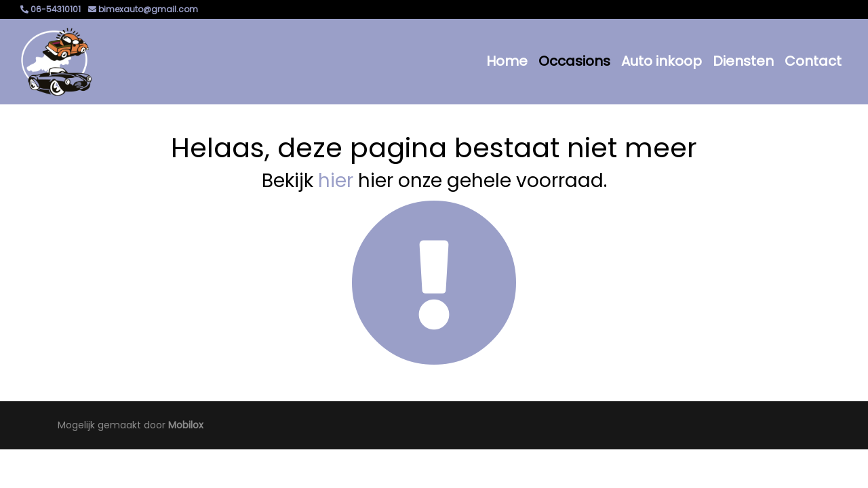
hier (336, 181)
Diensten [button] (743, 61)
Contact (813, 61)
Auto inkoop (662, 61)
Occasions (574, 61)
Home (507, 61)
